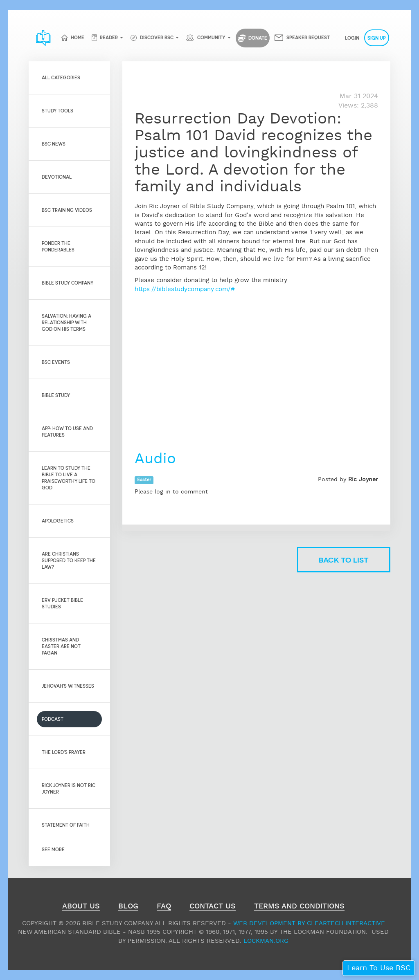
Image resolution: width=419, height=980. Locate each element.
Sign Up (377, 38)
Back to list (344, 560)
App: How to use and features (67, 432)
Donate (253, 38)
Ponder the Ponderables (58, 246)
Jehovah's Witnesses (68, 686)
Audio (158, 459)
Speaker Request (308, 37)
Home (78, 37)
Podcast (53, 719)
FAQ (164, 907)
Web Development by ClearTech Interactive (309, 923)
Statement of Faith (66, 825)
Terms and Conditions (299, 907)
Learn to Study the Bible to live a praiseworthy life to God (69, 478)
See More (53, 849)
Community (211, 37)
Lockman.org (266, 941)
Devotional (57, 177)
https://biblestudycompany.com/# (185, 289)
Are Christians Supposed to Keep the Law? (69, 560)
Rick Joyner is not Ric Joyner (69, 788)
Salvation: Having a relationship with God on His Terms (66, 322)
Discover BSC (157, 37)
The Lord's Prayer (64, 752)
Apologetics (58, 521)
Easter (144, 480)
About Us (81, 907)
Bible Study (56, 395)
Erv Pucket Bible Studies (62, 603)
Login (352, 38)
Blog (128, 907)
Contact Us (213, 907)
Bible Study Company (68, 283)
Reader (109, 37)
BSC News (54, 144)
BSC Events (56, 362)
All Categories (61, 77)
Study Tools (57, 111)
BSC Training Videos (67, 210)
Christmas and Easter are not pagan (61, 646)
